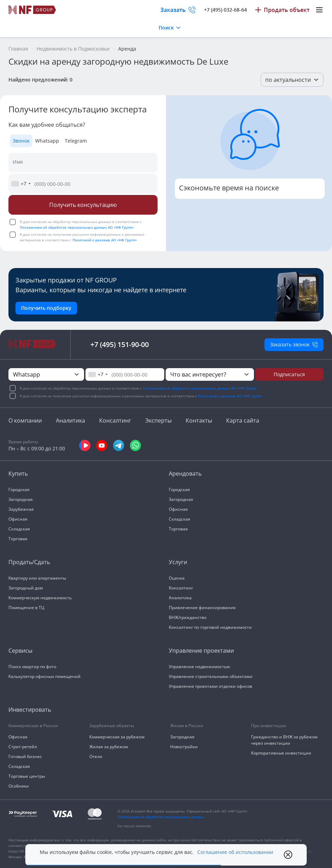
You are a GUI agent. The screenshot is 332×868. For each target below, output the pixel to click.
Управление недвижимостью (199, 667)
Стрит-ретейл (23, 747)
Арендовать (185, 474)
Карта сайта (243, 420)
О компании (25, 420)
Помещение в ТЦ (26, 608)
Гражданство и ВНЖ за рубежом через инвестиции (284, 740)
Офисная (18, 519)
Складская (19, 529)
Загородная (21, 499)
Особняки (19, 786)
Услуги (178, 562)
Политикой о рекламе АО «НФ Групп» (105, 240)
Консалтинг (115, 420)
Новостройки (184, 747)
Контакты (199, 420)
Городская (19, 490)
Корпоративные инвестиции (281, 753)
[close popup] (288, 855)
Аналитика (71, 420)
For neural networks (134, 826)
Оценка (177, 578)
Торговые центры (27, 776)
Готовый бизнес (25, 756)
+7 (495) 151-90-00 (120, 344)
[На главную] (32, 10)
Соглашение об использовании (235, 852)
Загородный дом (26, 588)
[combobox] (21, 184)
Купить (18, 474)
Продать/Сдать (29, 562)
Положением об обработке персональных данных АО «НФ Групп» (77, 227)
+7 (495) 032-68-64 (225, 10)
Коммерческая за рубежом (117, 737)
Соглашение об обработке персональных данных (161, 817)
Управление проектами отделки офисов (210, 686)
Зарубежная (21, 509)
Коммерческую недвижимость (40, 598)
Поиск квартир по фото (32, 667)
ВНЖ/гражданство (188, 617)
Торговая (18, 539)
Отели (96, 756)
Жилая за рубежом (109, 747)
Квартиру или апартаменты (37, 578)
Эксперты (158, 420)
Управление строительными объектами (211, 676)
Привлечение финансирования (202, 608)
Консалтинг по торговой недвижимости (210, 627)
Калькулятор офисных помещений (44, 676)
